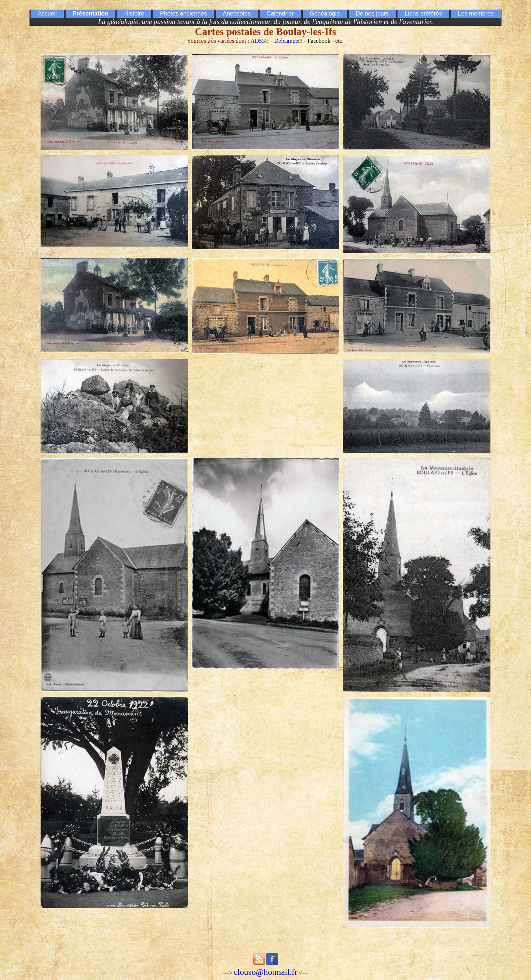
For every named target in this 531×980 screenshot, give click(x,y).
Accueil (47, 13)
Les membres (476, 13)
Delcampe (286, 41)
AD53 (258, 41)
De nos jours (372, 13)
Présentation (91, 13)
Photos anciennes (183, 13)
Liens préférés (423, 13)
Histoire (134, 13)
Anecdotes (237, 13)
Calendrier (280, 13)
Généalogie (325, 13)
